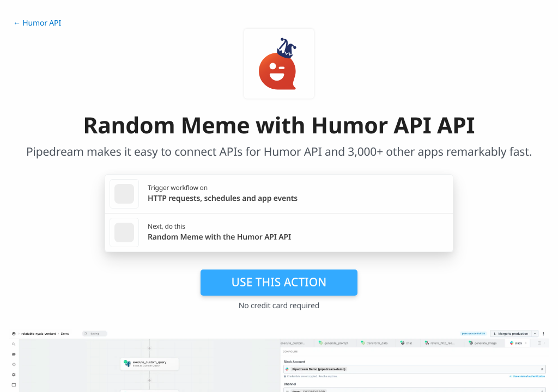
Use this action (279, 282)
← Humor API (37, 23)
